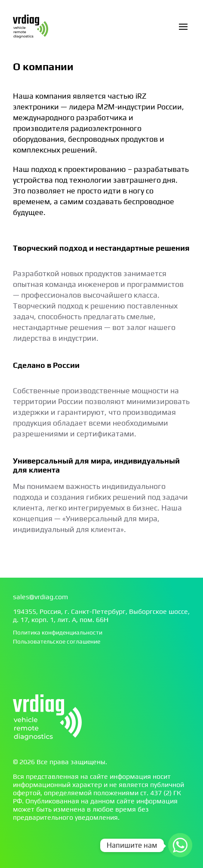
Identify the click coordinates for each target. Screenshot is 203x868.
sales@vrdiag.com (40, 597)
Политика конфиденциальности (58, 632)
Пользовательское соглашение (57, 641)
